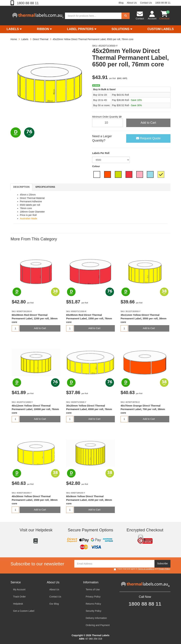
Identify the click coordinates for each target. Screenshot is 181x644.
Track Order (19, 597)
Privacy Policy (164, 569)
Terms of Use (93, 589)
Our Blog (54, 604)
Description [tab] (21, 187)
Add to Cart (148, 123)
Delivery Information (96, 618)
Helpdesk (18, 604)
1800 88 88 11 (27, 3)
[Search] (126, 16)
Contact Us (146, 3)
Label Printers (82, 29)
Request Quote (148, 138)
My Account (19, 589)
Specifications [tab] (45, 187)
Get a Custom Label (24, 611)
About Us (132, 3)
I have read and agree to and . (142, 569)
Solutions (122, 29)
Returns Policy (93, 604)
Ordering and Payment (98, 625)
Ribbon (44, 29)
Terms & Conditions (146, 569)
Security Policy (94, 611)
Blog (121, 3)
